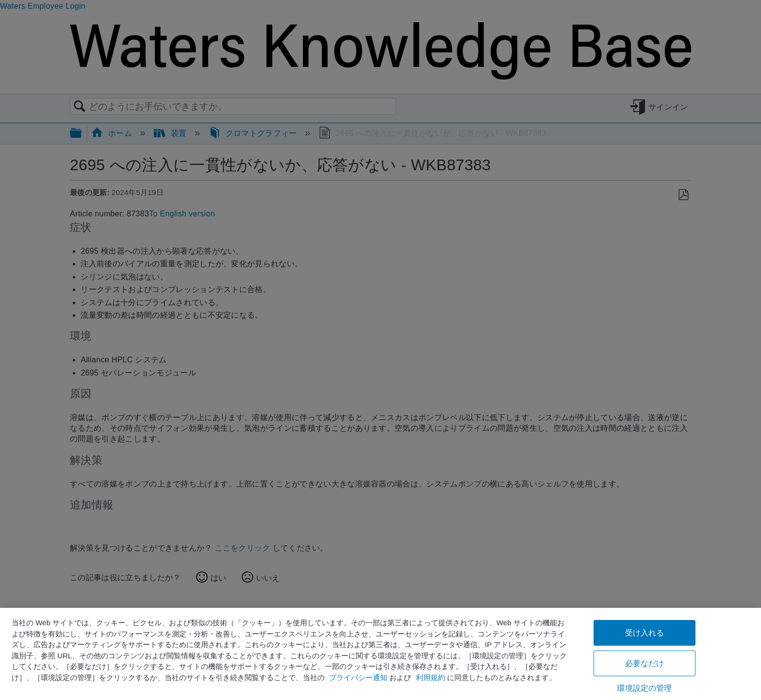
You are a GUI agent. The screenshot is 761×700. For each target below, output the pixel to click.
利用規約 (430, 677)
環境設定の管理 (644, 688)
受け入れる (645, 633)
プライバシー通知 (358, 677)
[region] (380, 654)
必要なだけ (645, 663)
